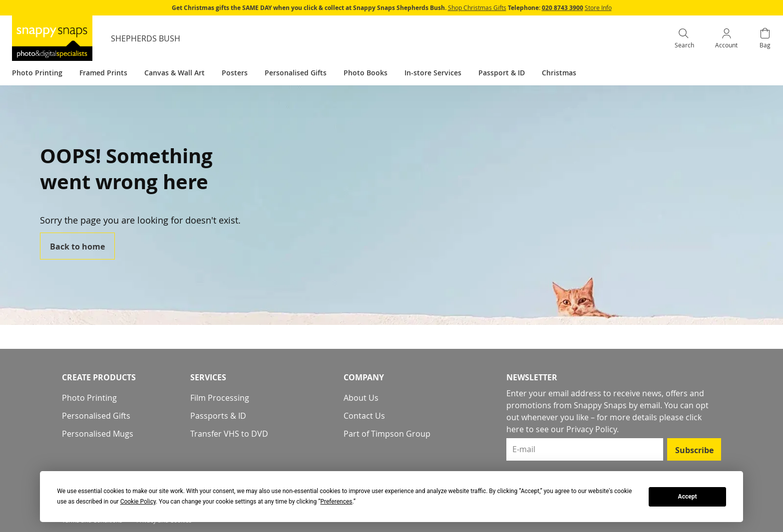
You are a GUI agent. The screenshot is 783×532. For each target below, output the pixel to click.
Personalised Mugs (98, 434)
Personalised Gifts (96, 416)
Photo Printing (89, 398)
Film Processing (220, 398)
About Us (361, 398)
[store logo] (52, 38)
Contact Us (364, 416)
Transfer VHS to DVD (229, 434)
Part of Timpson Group (387, 434)
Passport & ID (502, 73)
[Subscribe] (694, 449)
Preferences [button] (336, 502)
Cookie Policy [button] (138, 502)
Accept (688, 497)
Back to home (77, 247)
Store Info (598, 7)
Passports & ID (218, 416)
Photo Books (366, 73)
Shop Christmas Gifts (477, 7)
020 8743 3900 (563, 8)
